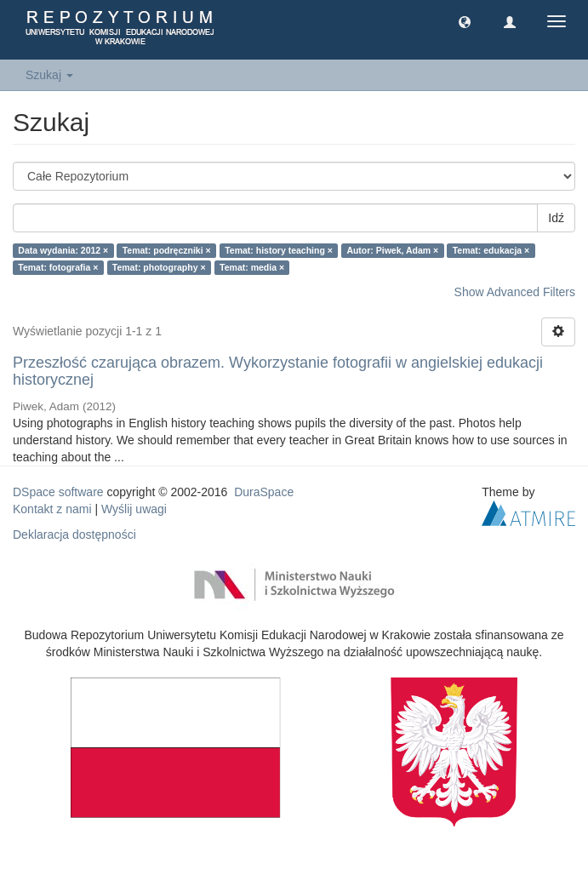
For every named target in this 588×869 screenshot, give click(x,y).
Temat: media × (252, 267)
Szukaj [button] (49, 75)
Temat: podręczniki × (167, 250)
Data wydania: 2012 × (63, 250)
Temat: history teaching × (279, 250)
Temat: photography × (159, 267)
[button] (465, 21)
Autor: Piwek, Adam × (392, 250)
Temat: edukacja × (491, 250)
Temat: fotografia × (58, 267)
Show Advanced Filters (515, 292)
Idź (556, 218)
